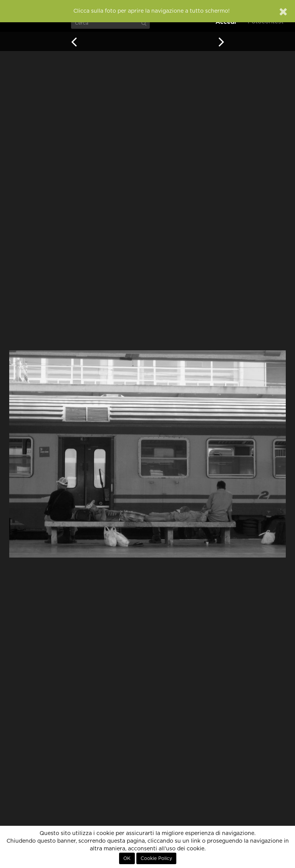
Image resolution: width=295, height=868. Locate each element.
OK (127, 858)
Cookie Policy (156, 858)
